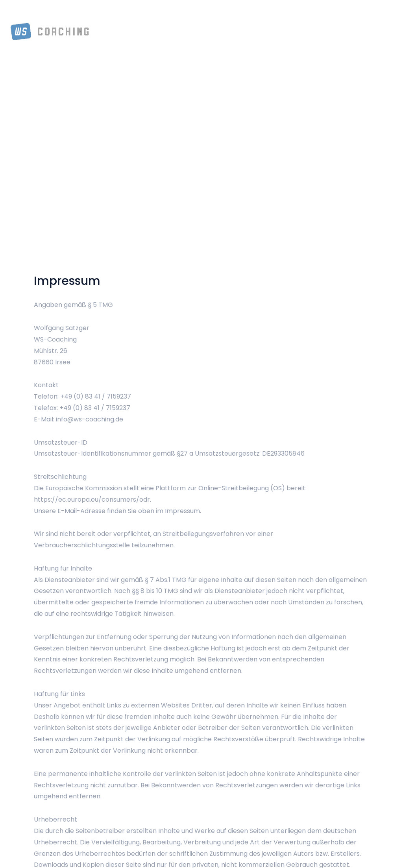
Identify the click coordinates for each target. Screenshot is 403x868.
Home (103, 16)
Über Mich (138, 16)
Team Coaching (187, 16)
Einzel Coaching (245, 16)
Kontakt (373, 16)
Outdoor (291, 16)
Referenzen (331, 16)
